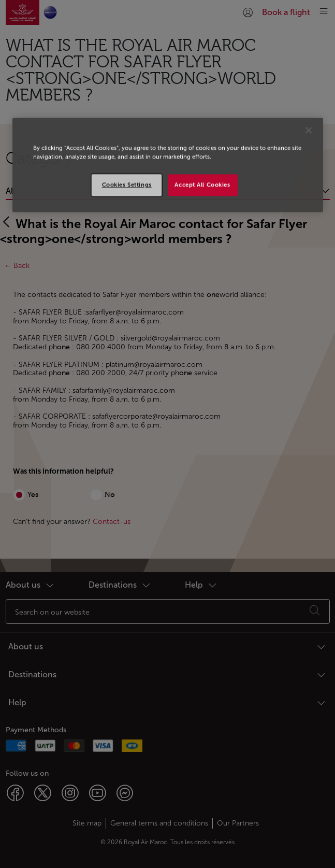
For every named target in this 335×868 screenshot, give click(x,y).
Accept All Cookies (202, 185)
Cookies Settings (127, 185)
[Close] (309, 131)
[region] (168, 165)
